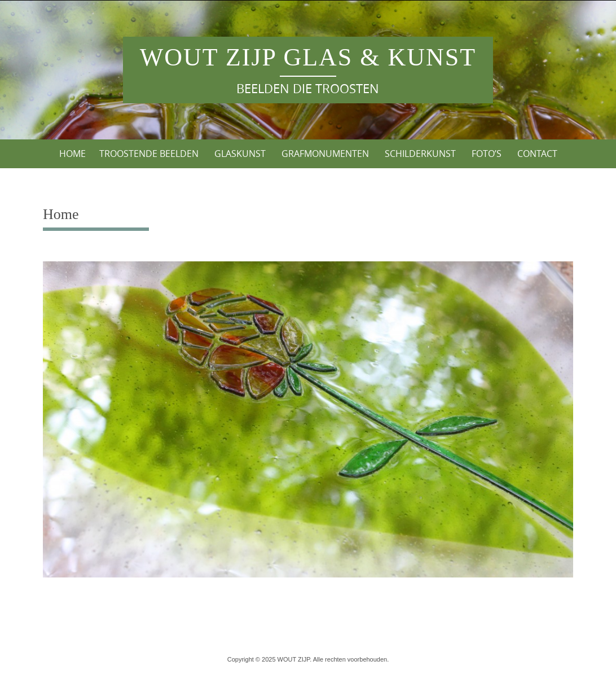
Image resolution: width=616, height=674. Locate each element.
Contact (537, 154)
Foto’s (487, 154)
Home (72, 154)
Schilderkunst (420, 154)
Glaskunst (240, 154)
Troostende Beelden (149, 154)
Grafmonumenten (325, 154)
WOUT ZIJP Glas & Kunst (308, 57)
